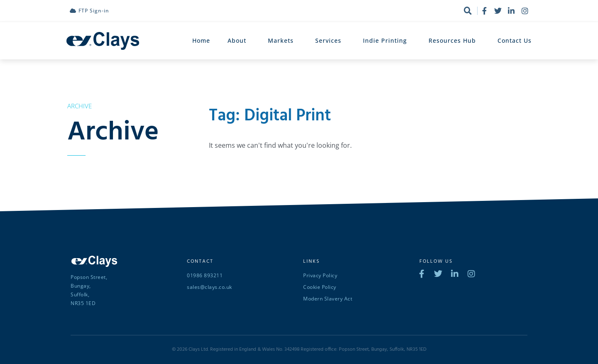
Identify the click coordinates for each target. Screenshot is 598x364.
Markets (283, 41)
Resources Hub (454, 41)
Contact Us (515, 40)
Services (330, 41)
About (239, 41)
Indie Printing (387, 41)
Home (201, 40)
